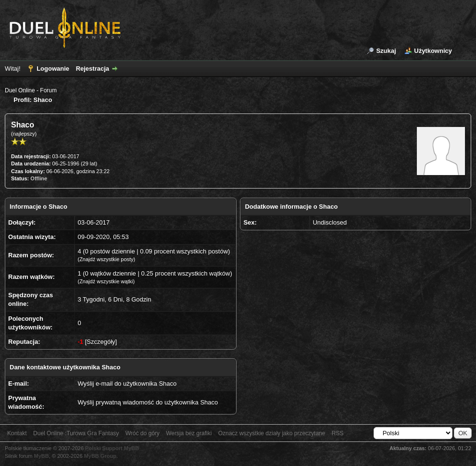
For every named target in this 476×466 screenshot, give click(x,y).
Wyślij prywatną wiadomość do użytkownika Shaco (148, 402)
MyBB (42, 456)
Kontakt (17, 433)
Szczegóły (101, 342)
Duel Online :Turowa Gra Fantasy (76, 433)
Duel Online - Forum (31, 90)
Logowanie (53, 69)
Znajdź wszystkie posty (106, 259)
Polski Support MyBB (112, 448)
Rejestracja (93, 69)
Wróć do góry (143, 433)
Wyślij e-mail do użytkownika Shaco (127, 384)
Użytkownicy (433, 51)
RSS (338, 433)
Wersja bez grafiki (189, 433)
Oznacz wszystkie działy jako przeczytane (272, 433)
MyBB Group (100, 456)
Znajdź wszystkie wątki (106, 281)
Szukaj (386, 51)
